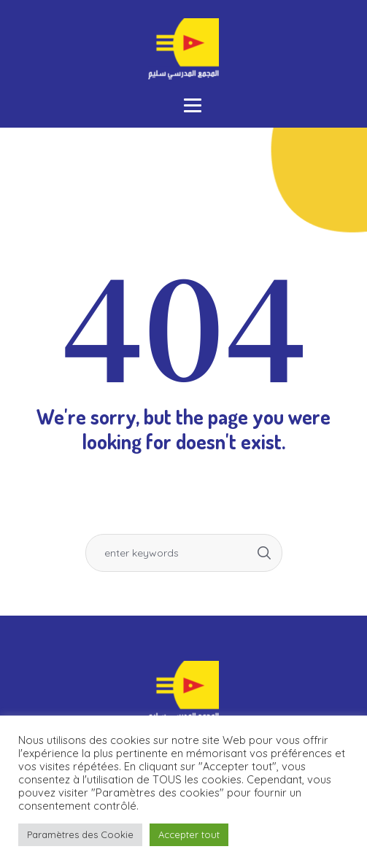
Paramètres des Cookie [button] (80, 834)
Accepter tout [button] (189, 834)
